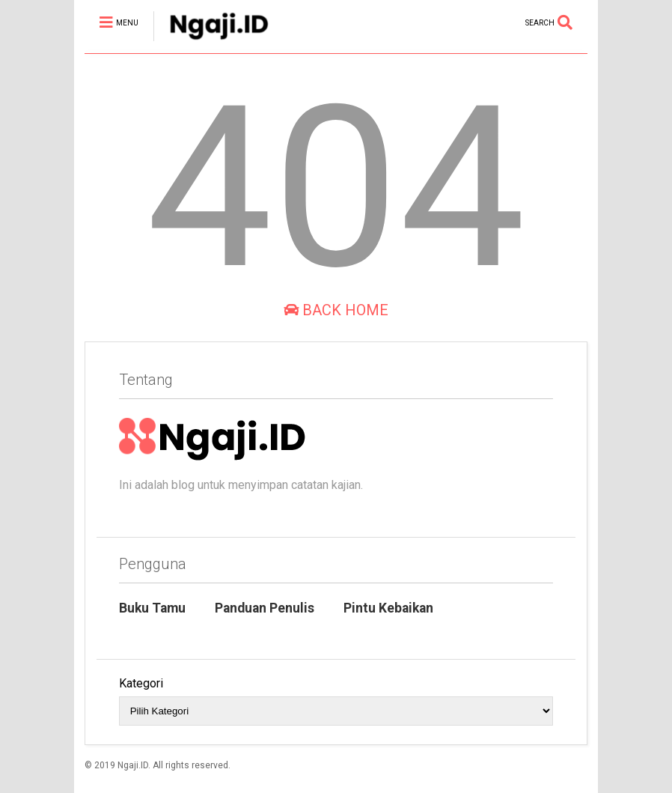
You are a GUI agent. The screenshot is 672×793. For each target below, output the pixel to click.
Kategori (141, 683)
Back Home (336, 310)
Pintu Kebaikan (388, 608)
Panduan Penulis (265, 608)
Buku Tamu (152, 608)
